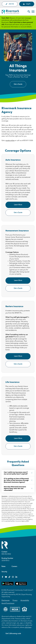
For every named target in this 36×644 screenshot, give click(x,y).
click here (28, 627)
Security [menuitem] (4, 572)
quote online (10, 141)
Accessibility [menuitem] (25, 600)
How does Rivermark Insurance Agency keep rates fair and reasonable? (18, 488)
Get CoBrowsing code (13, 634)
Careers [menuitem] (14, 567)
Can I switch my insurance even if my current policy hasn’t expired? (18, 473)
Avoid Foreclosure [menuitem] (8, 603)
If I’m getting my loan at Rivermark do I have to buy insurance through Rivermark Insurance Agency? (18, 480)
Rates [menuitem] (3, 567)
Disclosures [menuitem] (6, 600)
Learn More (18, 205)
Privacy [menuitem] (15, 600)
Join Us (10, 4)
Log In (27, 4)
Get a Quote (18, 84)
